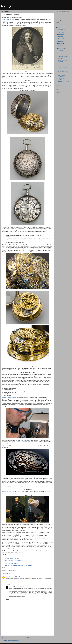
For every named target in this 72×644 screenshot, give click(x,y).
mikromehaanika (27, 440)
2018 (58, 89)
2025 (58, 22)
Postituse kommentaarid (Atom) (13, 641)
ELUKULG (8, 577)
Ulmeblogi (5, 6)
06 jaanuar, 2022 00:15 (15, 577)
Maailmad (60, 55)
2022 (58, 28)
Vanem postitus (49, 638)
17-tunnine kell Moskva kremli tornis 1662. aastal (64, 53)
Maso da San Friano (7, 492)
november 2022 (62, 31)
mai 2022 (60, 42)
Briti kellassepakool (28, 370)
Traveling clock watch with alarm (12, 562)
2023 (58, 26)
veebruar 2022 (61, 47)
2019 (58, 88)
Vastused (9, 584)
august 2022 (61, 36)
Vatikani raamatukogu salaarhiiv (63, 61)
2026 (58, 21)
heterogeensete (22, 442)
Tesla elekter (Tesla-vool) (63, 63)
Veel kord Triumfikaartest (63, 57)
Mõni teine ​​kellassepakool (8, 398)
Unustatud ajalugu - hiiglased (62, 79)
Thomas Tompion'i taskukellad (62, 76)
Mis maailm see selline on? (64, 81)
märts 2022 (61, 45)
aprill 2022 (61, 43)
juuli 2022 (60, 38)
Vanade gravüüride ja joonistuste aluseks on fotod (63, 69)
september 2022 (62, 35)
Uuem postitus (6, 638)
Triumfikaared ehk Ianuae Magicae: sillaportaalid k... (63, 73)
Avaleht (27, 638)
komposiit (14, 442)
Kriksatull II (60, 50)
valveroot (11, 587)
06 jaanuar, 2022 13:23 (20, 587)
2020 (58, 86)
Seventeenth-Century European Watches (14, 560)
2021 (58, 84)
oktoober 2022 (61, 33)
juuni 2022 (61, 40)
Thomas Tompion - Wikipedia (11, 564)
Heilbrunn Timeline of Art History (12, 559)
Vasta (7, 582)
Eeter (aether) (61, 58)
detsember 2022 (62, 29)
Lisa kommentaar (7, 603)
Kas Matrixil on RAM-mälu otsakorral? (63, 65)
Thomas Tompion (6, 20)
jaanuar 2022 (61, 49)
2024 (58, 24)
